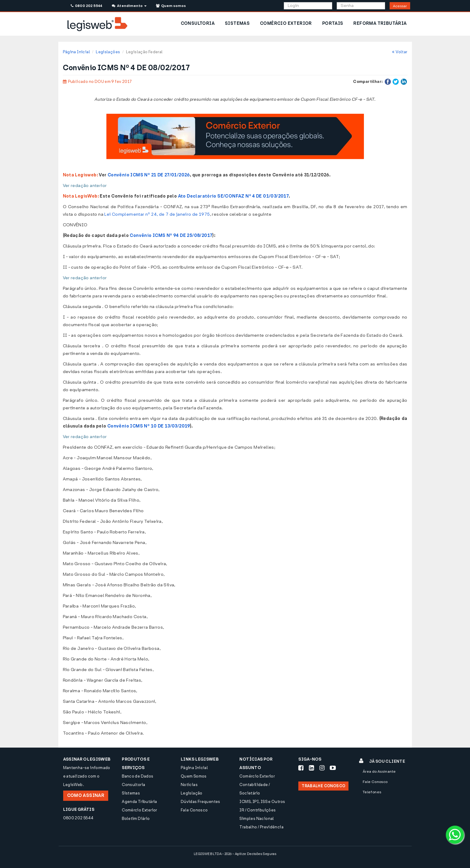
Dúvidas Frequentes (201, 802)
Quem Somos (194, 776)
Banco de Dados (138, 776)
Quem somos (171, 6)
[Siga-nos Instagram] (322, 768)
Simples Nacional (257, 819)
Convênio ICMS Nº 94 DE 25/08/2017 (171, 236)
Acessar (400, 6)
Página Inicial (76, 52)
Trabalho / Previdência (261, 827)
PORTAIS (333, 23)
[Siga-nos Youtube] (333, 768)
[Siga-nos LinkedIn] (311, 768)
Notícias (189, 785)
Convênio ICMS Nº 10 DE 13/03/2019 (149, 426)
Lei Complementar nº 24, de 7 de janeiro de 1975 (157, 214)
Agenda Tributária (139, 802)
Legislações (108, 52)
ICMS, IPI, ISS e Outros (262, 802)
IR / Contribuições (258, 810)
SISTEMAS (237, 23)
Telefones (372, 792)
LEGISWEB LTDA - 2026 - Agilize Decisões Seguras (235, 854)
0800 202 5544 (87, 6)
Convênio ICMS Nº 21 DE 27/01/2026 (149, 175)
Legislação (192, 793)
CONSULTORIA (198, 23)
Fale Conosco (194, 810)
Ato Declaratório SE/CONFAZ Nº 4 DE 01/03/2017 (233, 196)
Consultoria (133, 785)
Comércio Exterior (139, 810)
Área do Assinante (379, 771)
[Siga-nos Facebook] (301, 768)
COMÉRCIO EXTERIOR (286, 23)
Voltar (400, 52)
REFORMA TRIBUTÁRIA (380, 23)
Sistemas (131, 793)
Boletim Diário (136, 819)
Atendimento (129, 6)
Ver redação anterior (85, 186)
